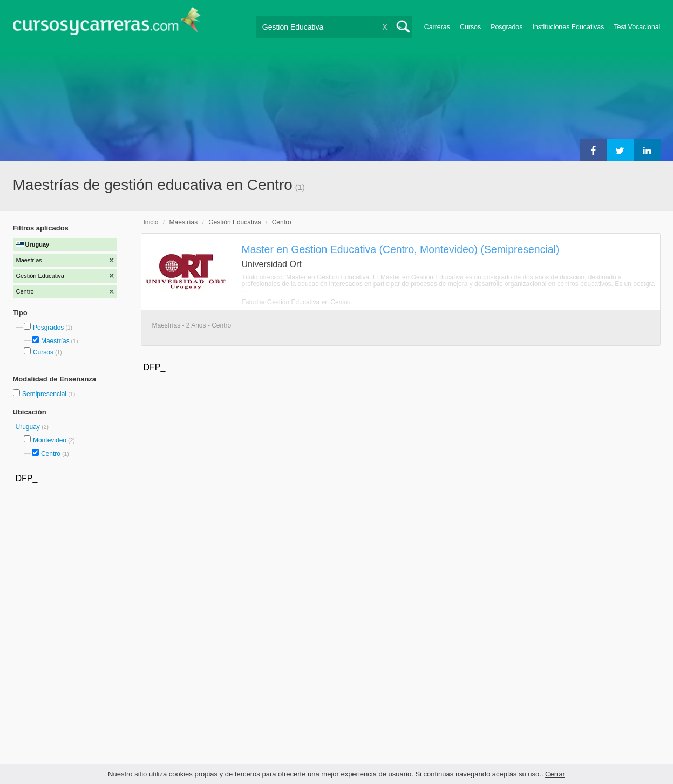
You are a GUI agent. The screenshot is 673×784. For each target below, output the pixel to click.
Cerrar (555, 774)
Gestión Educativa (234, 222)
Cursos (470, 27)
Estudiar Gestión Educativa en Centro (296, 302)
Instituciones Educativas (568, 27)
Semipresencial (45, 394)
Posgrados (507, 27)
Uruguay (29, 427)
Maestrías (55, 341)
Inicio (151, 222)
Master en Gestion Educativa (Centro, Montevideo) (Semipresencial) (401, 249)
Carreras (437, 27)
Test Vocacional (637, 27)
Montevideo (50, 440)
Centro (51, 454)
